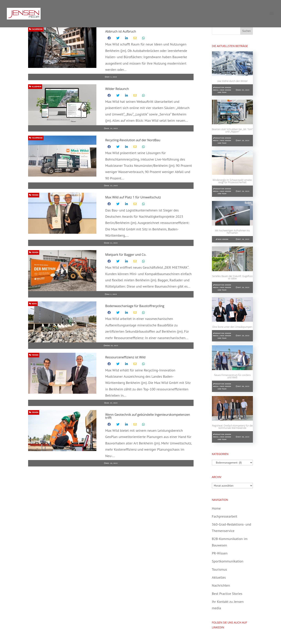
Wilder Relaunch (117, 89)
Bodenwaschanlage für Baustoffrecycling (135, 306)
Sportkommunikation (228, 561)
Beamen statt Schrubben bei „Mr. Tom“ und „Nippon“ (232, 130)
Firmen (34, 195)
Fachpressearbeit (225, 516)
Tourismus (219, 569)
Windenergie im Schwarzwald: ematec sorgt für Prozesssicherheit (232, 181)
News (33, 304)
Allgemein (35, 87)
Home (216, 508)
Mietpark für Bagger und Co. (126, 255)
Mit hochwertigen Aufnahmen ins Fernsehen (232, 232)
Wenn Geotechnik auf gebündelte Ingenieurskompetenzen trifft (148, 416)
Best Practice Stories (227, 594)
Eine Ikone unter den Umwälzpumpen (232, 327)
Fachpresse (36, 29)
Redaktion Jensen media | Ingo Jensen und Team (222, 90)
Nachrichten (221, 585)
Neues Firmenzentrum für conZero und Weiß (232, 376)
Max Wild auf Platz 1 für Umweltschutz (133, 197)
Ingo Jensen (223, 239)
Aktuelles (219, 577)
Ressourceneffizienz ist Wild (125, 357)
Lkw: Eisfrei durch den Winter (232, 81)
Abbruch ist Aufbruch (121, 31)
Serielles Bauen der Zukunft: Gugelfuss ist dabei (232, 277)
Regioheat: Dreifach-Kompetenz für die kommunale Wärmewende (232, 427)
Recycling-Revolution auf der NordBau (133, 140)
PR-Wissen (220, 553)
